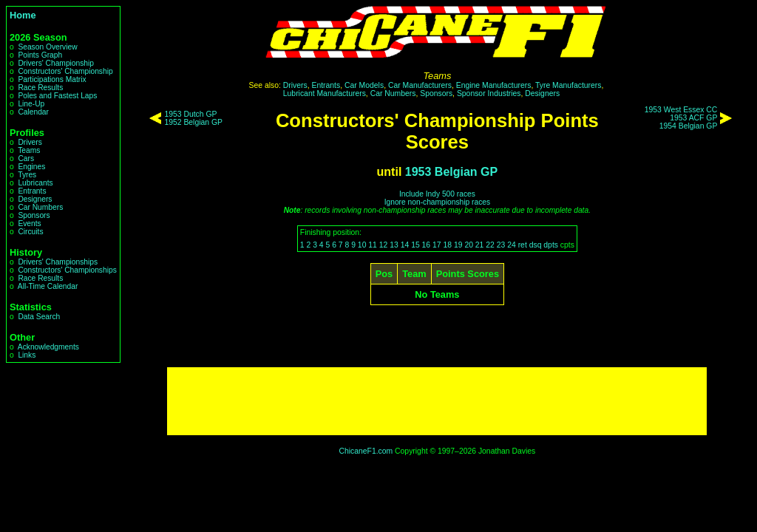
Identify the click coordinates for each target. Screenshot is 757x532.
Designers (35, 199)
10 (362, 245)
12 (384, 245)
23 (501, 245)
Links (27, 355)
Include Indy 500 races (437, 194)
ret (523, 245)
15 (415, 245)
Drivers (30, 142)
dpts (551, 245)
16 (427, 245)
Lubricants (35, 183)
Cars (26, 158)
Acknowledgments (48, 347)
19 (458, 245)
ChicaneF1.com (366, 451)
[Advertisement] (437, 401)
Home (23, 15)
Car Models (364, 85)
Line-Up (31, 104)
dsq (536, 245)
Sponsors (34, 215)
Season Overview (47, 47)
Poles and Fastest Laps (57, 96)
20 (469, 245)
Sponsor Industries (489, 93)
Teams (29, 150)
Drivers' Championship (56, 63)
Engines (31, 167)
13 (394, 245)
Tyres (27, 175)
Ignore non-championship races (437, 202)
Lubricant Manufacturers (325, 93)
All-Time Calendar (48, 286)
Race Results (40, 88)
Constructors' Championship (65, 71)
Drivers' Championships (58, 262)
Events (29, 224)
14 (405, 245)
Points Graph (40, 55)
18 (447, 245)
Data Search (39, 317)
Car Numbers (40, 207)
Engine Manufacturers (494, 85)
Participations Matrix (52, 79)
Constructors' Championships (67, 270)
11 (373, 245)
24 (512, 245)
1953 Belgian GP (451, 172)
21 (480, 245)
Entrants (32, 191)
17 (437, 245)
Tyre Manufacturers (568, 85)
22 (490, 245)
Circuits (30, 232)
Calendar (33, 112)
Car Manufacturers (420, 85)
